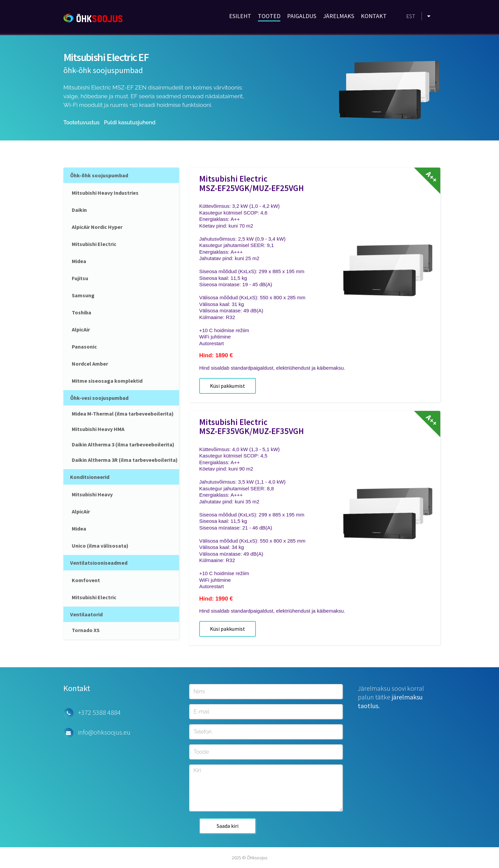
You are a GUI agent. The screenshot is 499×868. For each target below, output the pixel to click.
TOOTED (269, 16)
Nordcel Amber (90, 364)
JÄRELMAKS (339, 16)
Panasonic (84, 347)
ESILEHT (240, 16)
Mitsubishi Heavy (92, 494)
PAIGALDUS (302, 16)
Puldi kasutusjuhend (130, 122)
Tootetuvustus (81, 122)
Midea (79, 261)
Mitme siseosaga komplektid (107, 381)
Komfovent (86, 580)
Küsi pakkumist (228, 386)
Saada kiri (228, 826)
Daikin (79, 210)
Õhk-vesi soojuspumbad (99, 398)
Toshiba (81, 312)
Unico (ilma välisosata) (100, 546)
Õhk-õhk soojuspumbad (99, 175)
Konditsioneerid (90, 477)
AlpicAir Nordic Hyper (97, 227)
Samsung (83, 295)
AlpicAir (81, 329)
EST (411, 16)
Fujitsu (80, 278)
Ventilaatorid (86, 614)
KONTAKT (374, 16)
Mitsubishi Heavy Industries (105, 193)
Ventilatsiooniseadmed (99, 563)
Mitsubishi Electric (94, 244)
